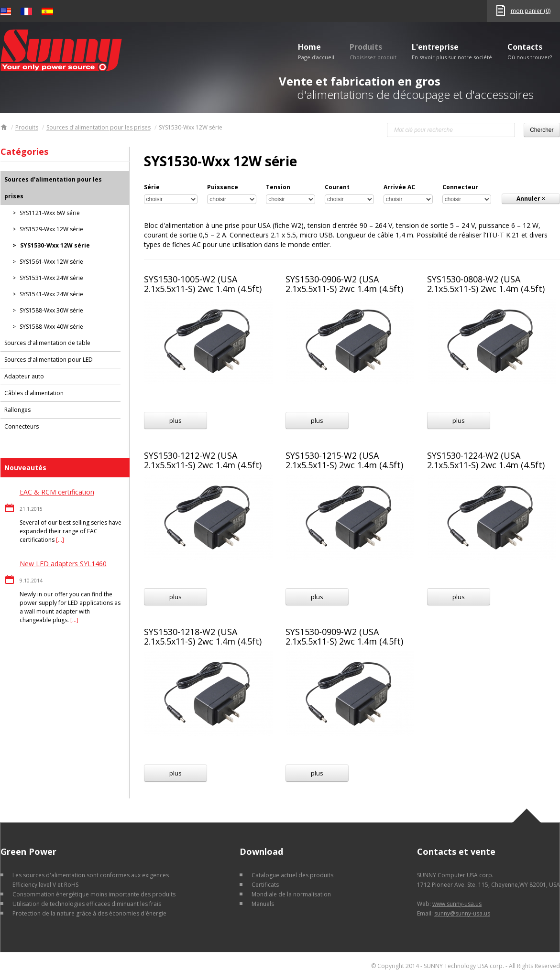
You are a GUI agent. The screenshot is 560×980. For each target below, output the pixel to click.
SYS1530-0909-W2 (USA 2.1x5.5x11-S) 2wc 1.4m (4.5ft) (344, 636)
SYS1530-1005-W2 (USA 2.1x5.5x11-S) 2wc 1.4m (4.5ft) (203, 284)
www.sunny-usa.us (457, 904)
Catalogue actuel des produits (292, 875)
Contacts (530, 51)
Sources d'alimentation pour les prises (99, 127)
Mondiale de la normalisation (291, 894)
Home (316, 51)
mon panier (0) (531, 11)
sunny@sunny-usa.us (462, 913)
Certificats (265, 885)
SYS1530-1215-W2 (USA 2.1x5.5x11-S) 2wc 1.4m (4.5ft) (344, 460)
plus (176, 420)
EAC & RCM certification (57, 492)
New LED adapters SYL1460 (63, 564)
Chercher (542, 130)
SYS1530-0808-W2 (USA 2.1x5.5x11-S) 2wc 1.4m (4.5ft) (486, 284)
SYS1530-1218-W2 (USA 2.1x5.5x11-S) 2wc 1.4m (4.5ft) (203, 636)
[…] (60, 540)
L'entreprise (452, 51)
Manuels (263, 904)
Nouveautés (25, 468)
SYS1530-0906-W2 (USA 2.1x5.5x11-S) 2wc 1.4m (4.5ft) (344, 284)
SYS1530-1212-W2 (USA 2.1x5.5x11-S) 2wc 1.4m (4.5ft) (203, 460)
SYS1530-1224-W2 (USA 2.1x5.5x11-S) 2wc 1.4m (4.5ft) (486, 460)
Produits (373, 51)
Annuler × (531, 199)
